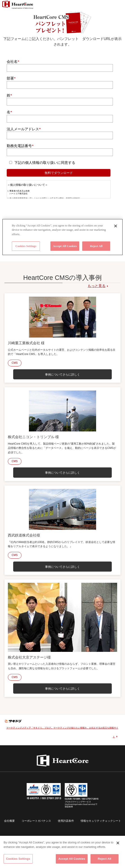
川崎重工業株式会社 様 (26, 343)
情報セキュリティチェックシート (101, 821)
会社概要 (9, 821)
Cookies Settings (18, 859)
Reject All (104, 859)
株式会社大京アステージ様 (29, 657)
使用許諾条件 (66, 821)
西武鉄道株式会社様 (24, 535)
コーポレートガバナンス (36, 821)
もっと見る (97, 286)
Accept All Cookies (72, 859)
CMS (15, 363)
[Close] (118, 843)
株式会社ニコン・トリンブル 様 (33, 437)
